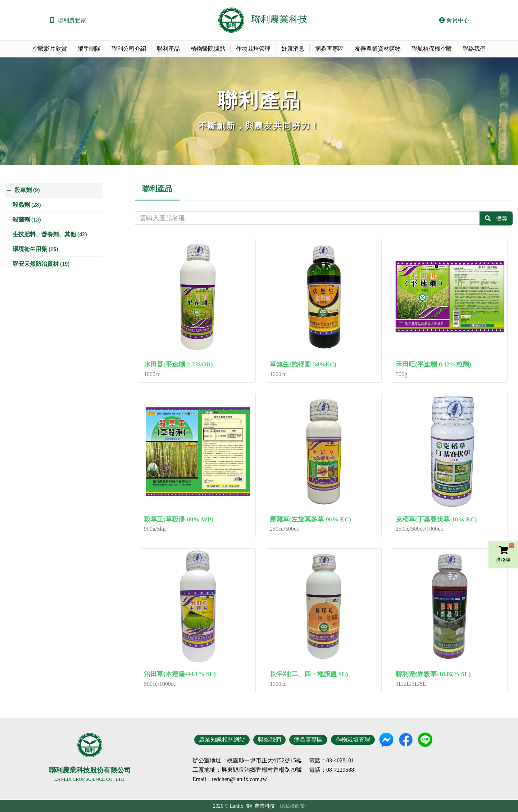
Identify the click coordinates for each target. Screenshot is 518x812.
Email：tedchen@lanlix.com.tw (230, 779)
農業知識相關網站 (222, 740)
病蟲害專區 (330, 49)
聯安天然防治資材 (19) (41, 264)
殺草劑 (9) (27, 190)
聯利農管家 (72, 20)
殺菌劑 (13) (27, 220)
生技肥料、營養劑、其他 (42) (50, 234)
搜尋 (501, 218)
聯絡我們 (474, 49)
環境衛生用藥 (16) (35, 249)
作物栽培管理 (253, 49)
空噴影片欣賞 (50, 49)
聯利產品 (168, 49)
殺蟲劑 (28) (27, 205)
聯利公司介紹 (129, 49)
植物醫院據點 (208, 49)
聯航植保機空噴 (432, 49)
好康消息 (293, 49)
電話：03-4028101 (331, 761)
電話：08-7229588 (331, 770)
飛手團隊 (89, 49)
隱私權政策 (292, 806)
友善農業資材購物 (378, 49)
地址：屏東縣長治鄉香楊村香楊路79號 (253, 770)
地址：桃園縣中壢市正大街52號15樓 (256, 761)
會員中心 (454, 20)
